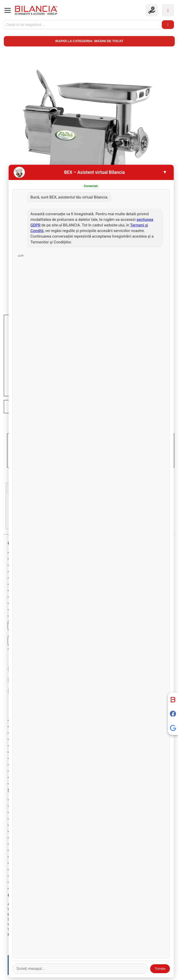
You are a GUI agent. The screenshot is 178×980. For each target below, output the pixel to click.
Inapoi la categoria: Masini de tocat (89, 41)
